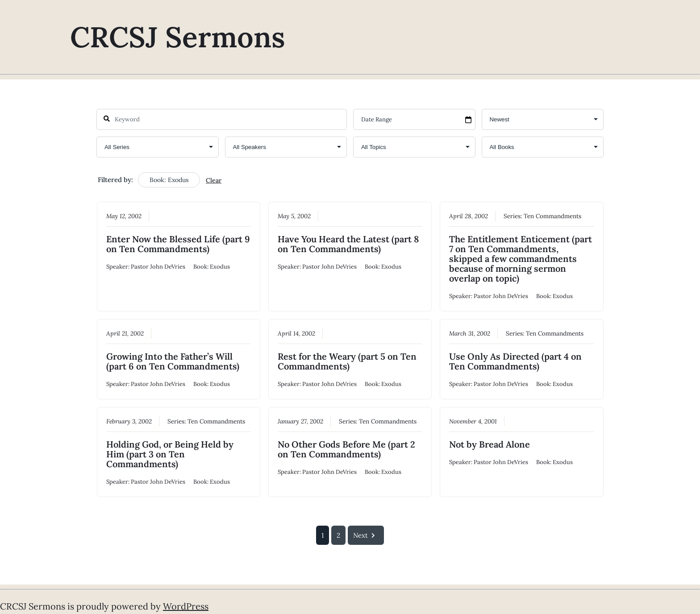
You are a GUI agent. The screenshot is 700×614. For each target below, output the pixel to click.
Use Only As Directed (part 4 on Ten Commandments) (515, 361)
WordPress (186, 606)
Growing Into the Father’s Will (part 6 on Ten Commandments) (173, 361)
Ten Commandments (552, 216)
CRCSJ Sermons (178, 37)
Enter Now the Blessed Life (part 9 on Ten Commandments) (178, 243)
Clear (214, 180)
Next (366, 535)
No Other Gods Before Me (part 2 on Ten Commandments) (346, 449)
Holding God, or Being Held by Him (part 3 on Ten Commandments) (170, 454)
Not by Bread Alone (490, 444)
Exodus (220, 266)
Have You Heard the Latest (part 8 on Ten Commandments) (348, 243)
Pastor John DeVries (158, 266)
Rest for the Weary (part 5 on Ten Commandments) (347, 361)
